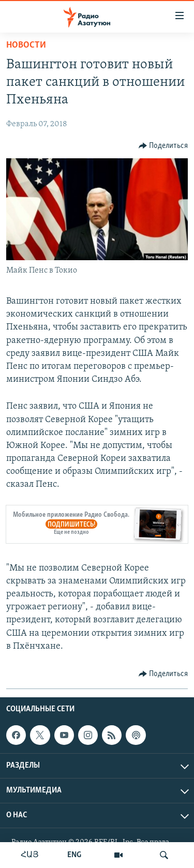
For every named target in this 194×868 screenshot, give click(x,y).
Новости (26, 45)
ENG (74, 855)
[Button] (163, 146)
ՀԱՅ (30, 855)
